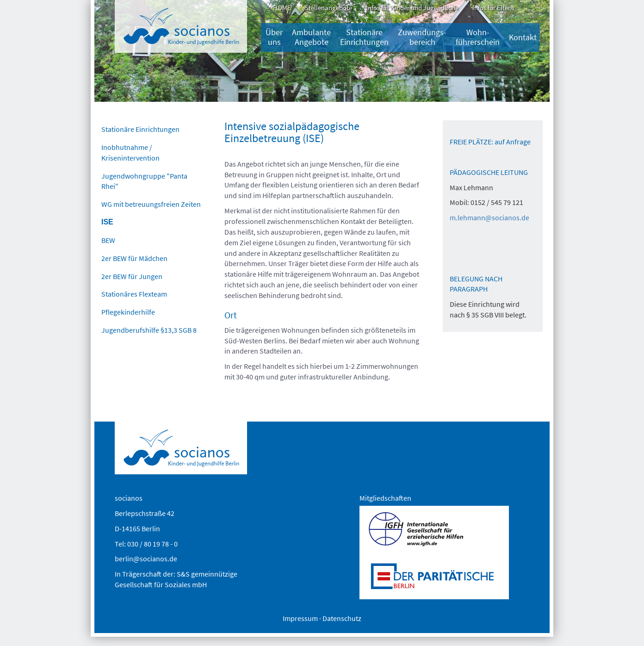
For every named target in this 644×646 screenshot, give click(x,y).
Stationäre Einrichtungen (364, 37)
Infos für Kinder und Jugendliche (412, 8)
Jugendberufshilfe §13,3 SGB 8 (149, 330)
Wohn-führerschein (478, 37)
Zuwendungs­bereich (422, 37)
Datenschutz (342, 618)
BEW (108, 240)
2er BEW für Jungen (132, 276)
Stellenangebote (328, 8)
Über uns (274, 37)
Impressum (300, 618)
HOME (282, 8)
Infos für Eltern (493, 8)
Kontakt (523, 37)
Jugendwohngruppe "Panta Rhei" (144, 181)
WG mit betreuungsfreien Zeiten (151, 204)
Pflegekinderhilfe (128, 312)
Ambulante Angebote (311, 37)
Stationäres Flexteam (134, 294)
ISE (107, 222)
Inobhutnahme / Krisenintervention (130, 152)
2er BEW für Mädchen (134, 258)
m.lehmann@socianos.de (489, 217)
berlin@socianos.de (146, 559)
